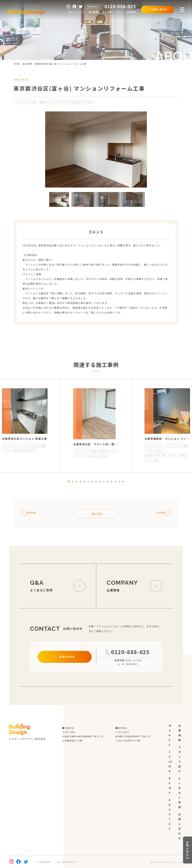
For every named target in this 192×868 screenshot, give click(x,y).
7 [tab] (92, 482)
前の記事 (30, 513)
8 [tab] (96, 482)
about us (170, 814)
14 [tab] (119, 482)
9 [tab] (100, 482)
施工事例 (27, 64)
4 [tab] (80, 482)
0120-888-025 (128, 656)
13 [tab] (115, 482)
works (170, 735)
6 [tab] (88, 482)
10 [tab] (104, 482)
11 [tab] (108, 482)
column (170, 762)
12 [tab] (112, 482)
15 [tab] (123, 482)
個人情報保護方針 (66, 862)
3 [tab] (76, 482)
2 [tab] (73, 482)
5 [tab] (84, 482)
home (17, 64)
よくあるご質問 (180, 793)
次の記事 (162, 513)
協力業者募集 (43, 862)
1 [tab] (69, 482)
